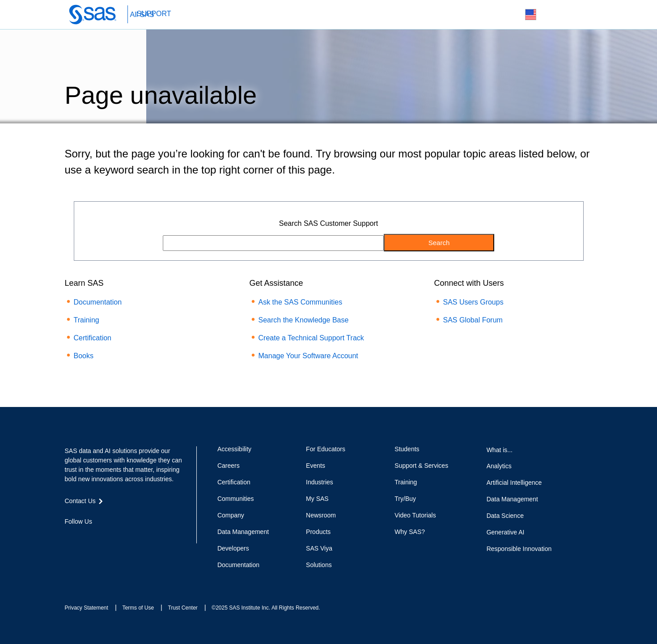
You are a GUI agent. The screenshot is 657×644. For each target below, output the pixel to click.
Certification (93, 338)
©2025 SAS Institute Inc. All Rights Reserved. (266, 608)
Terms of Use (138, 608)
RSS (133, 538)
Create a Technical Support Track (311, 338)
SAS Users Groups (473, 302)
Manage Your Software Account (308, 356)
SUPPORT (154, 14)
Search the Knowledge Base (304, 320)
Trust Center (183, 608)
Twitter (85, 538)
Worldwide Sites (531, 15)
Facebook (69, 538)
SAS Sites (573, 15)
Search (510, 15)
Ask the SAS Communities (301, 302)
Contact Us (552, 15)
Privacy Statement (87, 608)
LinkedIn (101, 538)
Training (87, 320)
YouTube (117, 538)
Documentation (98, 302)
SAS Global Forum (473, 320)
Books (84, 356)
